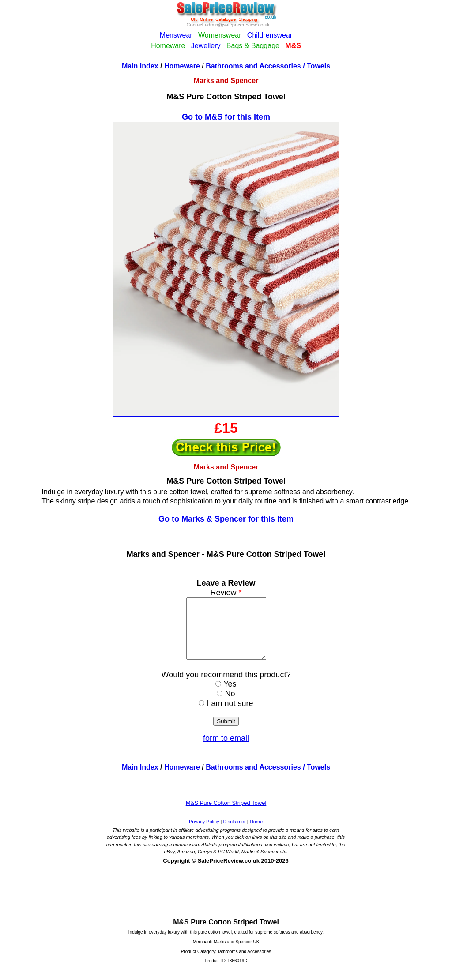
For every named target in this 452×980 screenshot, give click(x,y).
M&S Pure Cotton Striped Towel (226, 815)
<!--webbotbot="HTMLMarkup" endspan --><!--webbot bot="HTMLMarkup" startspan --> (226, 30)
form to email (226, 750)
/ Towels (316, 66)
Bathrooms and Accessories (253, 66)
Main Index (140, 66)
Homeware (182, 66)
